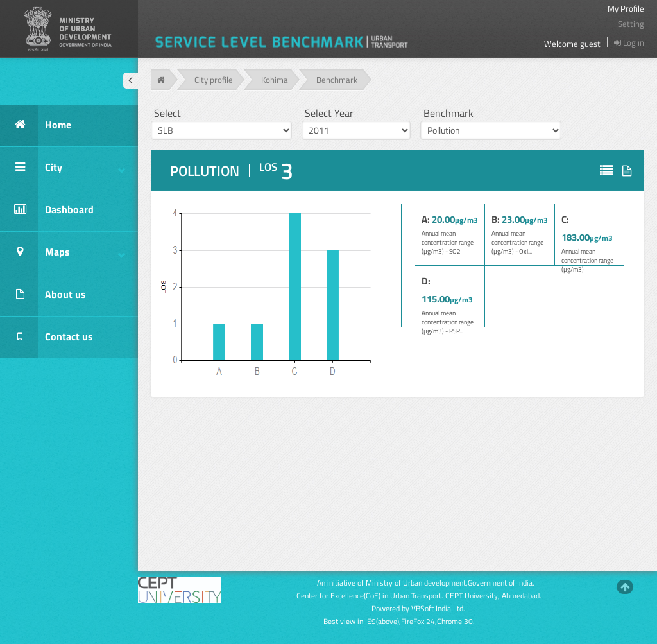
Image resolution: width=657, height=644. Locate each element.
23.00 (513, 219)
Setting (631, 24)
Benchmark (337, 80)
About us (43, 295)
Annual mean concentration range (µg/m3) (587, 260)
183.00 (576, 237)
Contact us (47, 337)
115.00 (436, 299)
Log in (629, 42)
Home (36, 126)
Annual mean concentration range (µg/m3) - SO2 (448, 242)
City (63, 168)
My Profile (626, 8)
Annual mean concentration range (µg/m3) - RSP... (448, 322)
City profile (214, 80)
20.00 (443, 219)
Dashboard (47, 210)
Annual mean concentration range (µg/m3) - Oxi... (517, 242)
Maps (63, 253)
